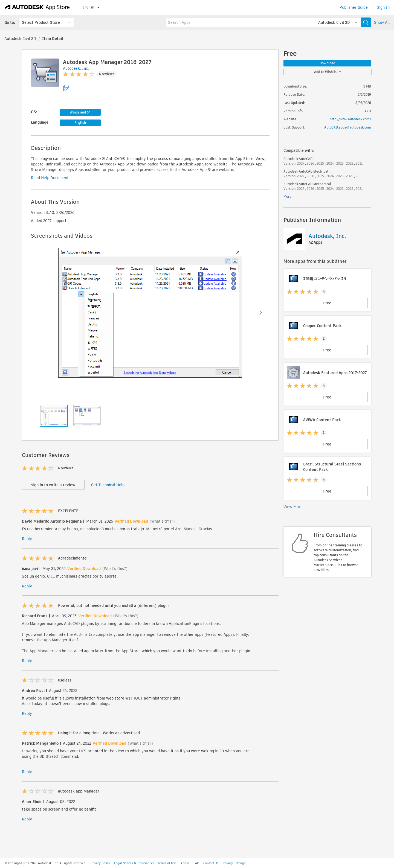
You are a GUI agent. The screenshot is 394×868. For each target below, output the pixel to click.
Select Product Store (41, 22)
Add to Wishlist (328, 72)
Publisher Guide (354, 7)
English (91, 7)
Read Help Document (50, 178)
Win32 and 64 (80, 112)
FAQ (196, 863)
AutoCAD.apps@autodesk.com (348, 127)
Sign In (383, 7)
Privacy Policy (100, 863)
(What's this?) (162, 521)
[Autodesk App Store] (37, 7)
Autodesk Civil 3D (20, 39)
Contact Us (211, 863)
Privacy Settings (234, 863)
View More (293, 507)
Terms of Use (167, 863)
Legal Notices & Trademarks (134, 863)
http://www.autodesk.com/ (350, 119)
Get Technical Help (108, 485)
